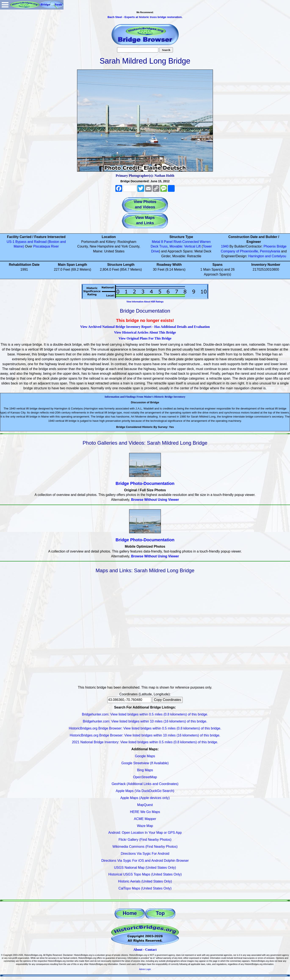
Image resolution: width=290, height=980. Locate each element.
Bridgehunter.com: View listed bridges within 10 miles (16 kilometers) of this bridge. (145, 721)
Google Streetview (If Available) (145, 763)
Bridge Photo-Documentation (145, 483)
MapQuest (145, 805)
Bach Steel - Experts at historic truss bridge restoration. (145, 17)
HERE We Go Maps (145, 812)
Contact (151, 950)
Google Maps (145, 756)
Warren (205, 242)
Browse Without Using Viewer (155, 500)
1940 (225, 246)
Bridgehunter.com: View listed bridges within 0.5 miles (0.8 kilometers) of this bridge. (145, 714)
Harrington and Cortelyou (267, 256)
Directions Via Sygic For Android (145, 854)
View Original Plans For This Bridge (145, 338)
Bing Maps (145, 770)
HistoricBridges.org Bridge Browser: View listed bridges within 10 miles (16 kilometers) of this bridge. (145, 735)
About (138, 950)
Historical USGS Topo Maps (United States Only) (145, 874)
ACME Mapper (145, 819)
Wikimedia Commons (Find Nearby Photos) (145, 847)
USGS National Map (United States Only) (145, 868)
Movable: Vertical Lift (185, 246)
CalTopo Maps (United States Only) (145, 888)
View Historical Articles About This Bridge (145, 332)
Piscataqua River (46, 246)
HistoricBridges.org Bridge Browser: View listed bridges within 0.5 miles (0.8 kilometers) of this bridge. (145, 728)
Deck (155, 246)
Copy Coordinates (167, 700)
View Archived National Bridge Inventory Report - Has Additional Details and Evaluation (145, 327)
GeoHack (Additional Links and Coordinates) (145, 784)
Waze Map (145, 826)
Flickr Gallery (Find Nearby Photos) (145, 840)
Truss (163, 246)
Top (160, 913)
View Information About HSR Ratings (145, 302)
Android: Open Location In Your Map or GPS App (145, 833)
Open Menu (5, 5)
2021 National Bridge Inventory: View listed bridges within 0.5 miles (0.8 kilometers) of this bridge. (145, 742)
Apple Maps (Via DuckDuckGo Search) (145, 791)
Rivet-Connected (186, 242)
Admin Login (145, 969)
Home (130, 913)
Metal (156, 242)
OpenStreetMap (145, 777)
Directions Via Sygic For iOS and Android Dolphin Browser (145, 861)
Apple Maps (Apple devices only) (145, 798)
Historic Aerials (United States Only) (145, 881)
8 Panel (167, 242)
